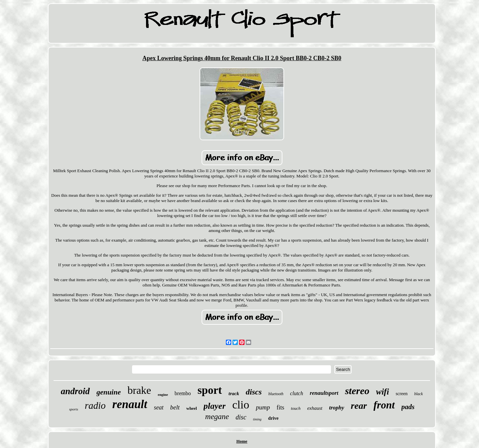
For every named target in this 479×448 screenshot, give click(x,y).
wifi (382, 392)
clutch (297, 393)
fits (280, 407)
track (234, 393)
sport (210, 390)
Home (242, 441)
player (215, 406)
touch (296, 408)
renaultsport (324, 393)
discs (254, 392)
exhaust (315, 408)
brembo (183, 393)
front (384, 405)
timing (257, 419)
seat (159, 407)
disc (241, 417)
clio (241, 405)
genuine (109, 392)
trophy (336, 408)
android (75, 391)
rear (359, 406)
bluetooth (276, 394)
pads (408, 407)
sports (74, 409)
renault (130, 404)
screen (401, 394)
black (418, 394)
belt (175, 407)
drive (273, 418)
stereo (357, 391)
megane (217, 417)
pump (263, 407)
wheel (192, 408)
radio (95, 405)
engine (163, 394)
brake (139, 390)
